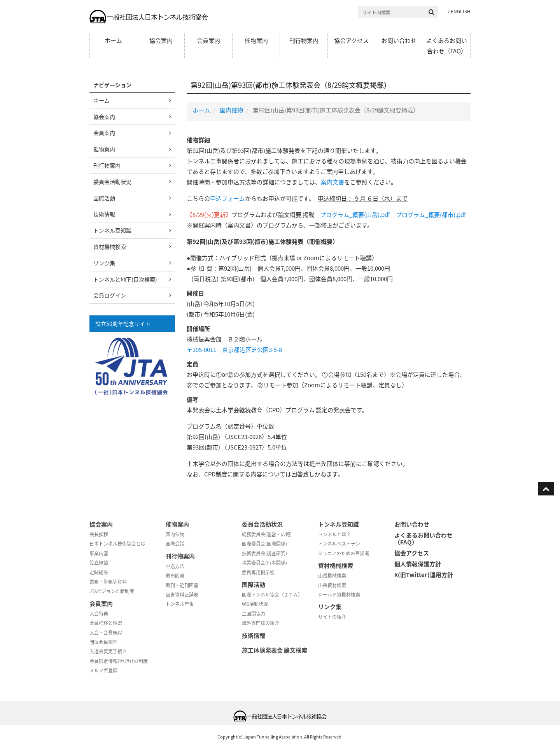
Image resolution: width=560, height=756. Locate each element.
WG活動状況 (255, 604)
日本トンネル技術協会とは (117, 544)
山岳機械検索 (332, 576)
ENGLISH (459, 11)
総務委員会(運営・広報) (267, 534)
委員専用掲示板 (258, 572)
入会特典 (99, 614)
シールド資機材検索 (339, 595)
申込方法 (175, 566)
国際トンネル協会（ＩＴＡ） (272, 595)
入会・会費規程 (106, 633)
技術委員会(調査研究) (264, 553)
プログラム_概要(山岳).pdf (355, 215)
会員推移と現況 (106, 623)
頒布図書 (175, 576)
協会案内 (161, 40)
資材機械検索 (110, 247)
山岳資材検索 (332, 585)
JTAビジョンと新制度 (112, 591)
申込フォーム (227, 198)
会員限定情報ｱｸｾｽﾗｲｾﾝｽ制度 (119, 661)
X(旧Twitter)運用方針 (424, 575)
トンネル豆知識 (112, 230)
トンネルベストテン (339, 544)
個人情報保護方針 (418, 564)
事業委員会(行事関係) (264, 563)
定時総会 (99, 572)
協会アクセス (351, 40)
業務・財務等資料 (108, 582)
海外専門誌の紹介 (261, 623)
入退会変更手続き (108, 651)
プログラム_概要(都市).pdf (431, 215)
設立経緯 (99, 563)
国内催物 (231, 110)
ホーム (113, 40)
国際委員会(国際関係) (264, 544)
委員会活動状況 (112, 182)
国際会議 (175, 544)
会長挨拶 (99, 534)
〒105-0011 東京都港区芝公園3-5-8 (234, 350)
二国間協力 (254, 614)
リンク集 (104, 263)
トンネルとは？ (334, 534)
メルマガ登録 (103, 670)
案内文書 (332, 182)
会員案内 (208, 40)
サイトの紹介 (332, 617)
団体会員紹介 (103, 642)
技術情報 (104, 214)
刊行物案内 (304, 40)
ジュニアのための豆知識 (344, 553)
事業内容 (99, 553)
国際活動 (104, 198)
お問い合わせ (399, 40)
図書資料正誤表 (182, 595)
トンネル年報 (180, 604)
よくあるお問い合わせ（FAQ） (447, 46)
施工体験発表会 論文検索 (275, 650)
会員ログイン (110, 295)
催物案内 (256, 40)
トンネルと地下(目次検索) (125, 279)
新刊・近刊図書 (182, 585)
